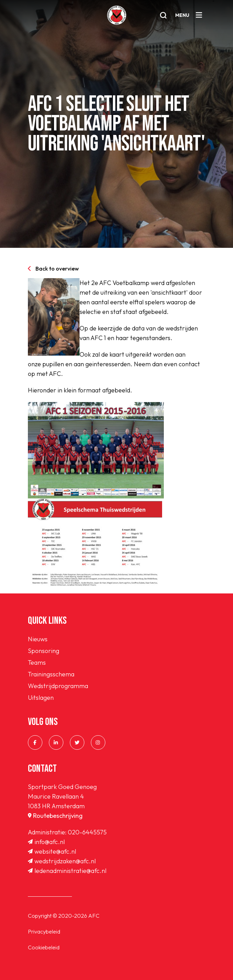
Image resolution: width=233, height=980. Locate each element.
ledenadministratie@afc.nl (67, 871)
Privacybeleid (44, 931)
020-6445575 (87, 832)
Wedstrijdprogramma (58, 686)
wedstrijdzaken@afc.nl (62, 861)
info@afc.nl (46, 842)
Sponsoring (44, 651)
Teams (37, 662)
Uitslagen (41, 698)
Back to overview (53, 268)
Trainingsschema (51, 674)
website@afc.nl (52, 851)
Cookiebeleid (44, 947)
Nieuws (38, 639)
